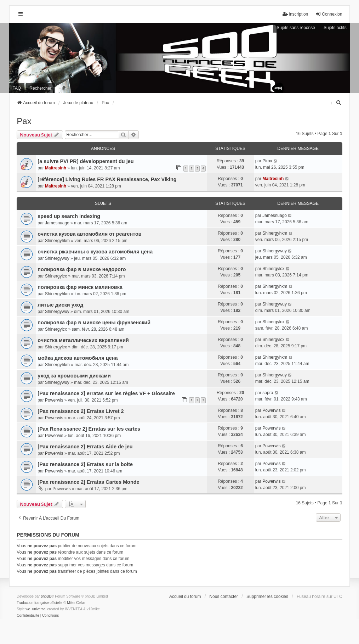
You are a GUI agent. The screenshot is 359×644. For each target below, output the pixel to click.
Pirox (267, 161)
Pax (24, 121)
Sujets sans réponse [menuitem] (296, 28)
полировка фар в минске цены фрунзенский (94, 323)
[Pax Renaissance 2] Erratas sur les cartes (89, 429)
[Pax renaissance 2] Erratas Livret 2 (81, 411)
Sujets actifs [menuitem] (335, 28)
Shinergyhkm (57, 241)
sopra (268, 393)
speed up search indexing (69, 216)
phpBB (46, 596)
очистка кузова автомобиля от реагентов (89, 234)
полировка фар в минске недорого (82, 269)
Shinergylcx (56, 276)
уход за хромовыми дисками (74, 376)
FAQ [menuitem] (17, 88)
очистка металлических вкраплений (83, 340)
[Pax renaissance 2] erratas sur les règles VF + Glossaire (106, 393)
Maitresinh (56, 168)
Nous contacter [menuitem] (224, 597)
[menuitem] (339, 103)
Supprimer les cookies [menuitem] (267, 597)
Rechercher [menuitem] (40, 88)
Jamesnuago (57, 223)
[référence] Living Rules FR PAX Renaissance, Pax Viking (107, 179)
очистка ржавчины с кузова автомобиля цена (95, 252)
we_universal (36, 609)
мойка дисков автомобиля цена (78, 358)
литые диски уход (60, 305)
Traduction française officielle (39, 603)
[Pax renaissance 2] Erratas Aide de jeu (85, 447)
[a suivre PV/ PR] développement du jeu (86, 161)
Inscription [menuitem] (295, 14)
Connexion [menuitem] (329, 14)
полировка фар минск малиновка (80, 287)
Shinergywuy (57, 258)
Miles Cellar (76, 603)
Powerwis (54, 400)
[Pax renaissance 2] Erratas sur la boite (85, 464)
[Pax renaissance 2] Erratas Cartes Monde (88, 482)
